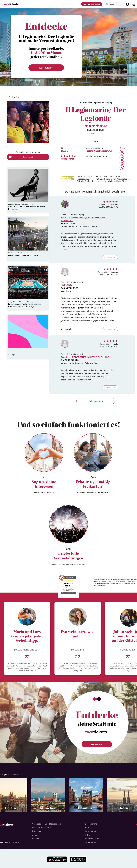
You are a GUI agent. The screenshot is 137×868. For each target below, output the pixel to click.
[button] (108, 4)
